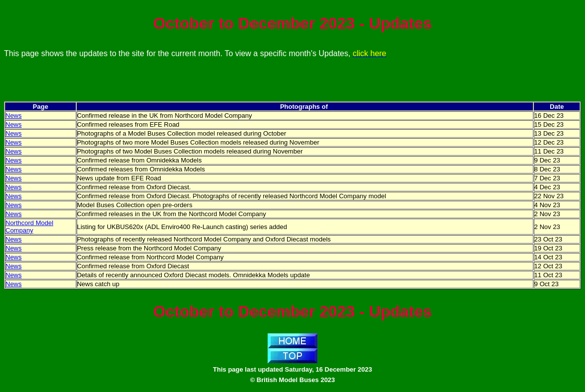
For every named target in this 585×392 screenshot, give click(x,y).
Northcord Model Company (29, 227)
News (14, 116)
